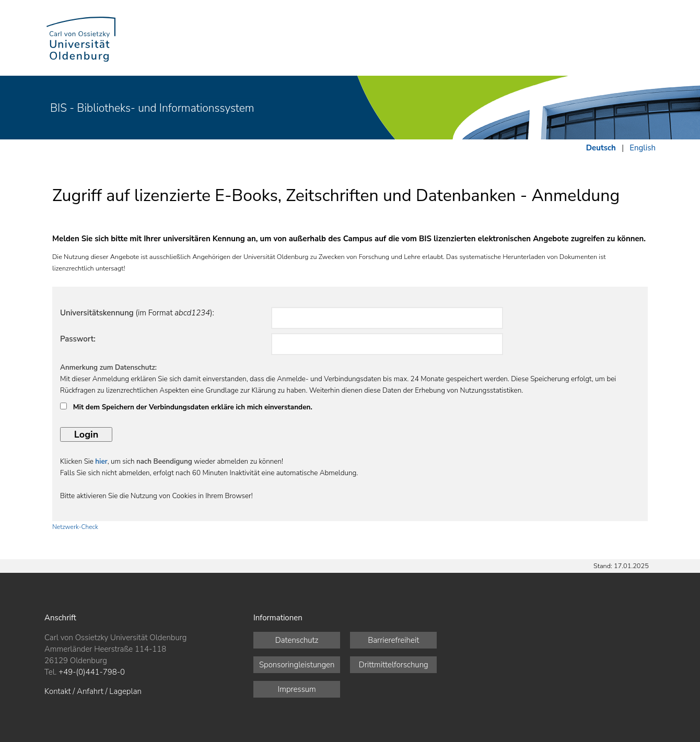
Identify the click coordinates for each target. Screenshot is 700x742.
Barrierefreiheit (393, 640)
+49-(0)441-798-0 (92, 672)
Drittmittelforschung (394, 665)
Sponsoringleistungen (297, 665)
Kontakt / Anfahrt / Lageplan (93, 691)
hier (101, 461)
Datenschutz (297, 640)
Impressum (297, 689)
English (643, 148)
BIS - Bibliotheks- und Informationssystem (152, 108)
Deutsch (601, 148)
